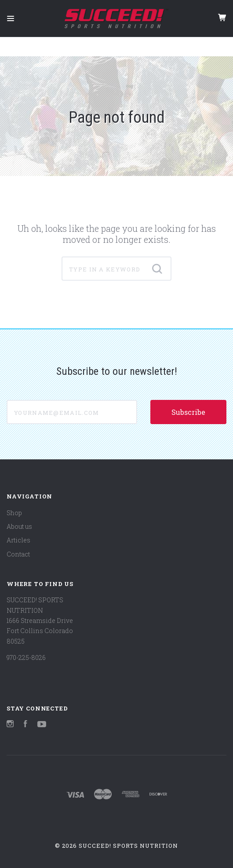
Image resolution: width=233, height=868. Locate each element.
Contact (18, 554)
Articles (18, 540)
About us (19, 526)
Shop (14, 513)
